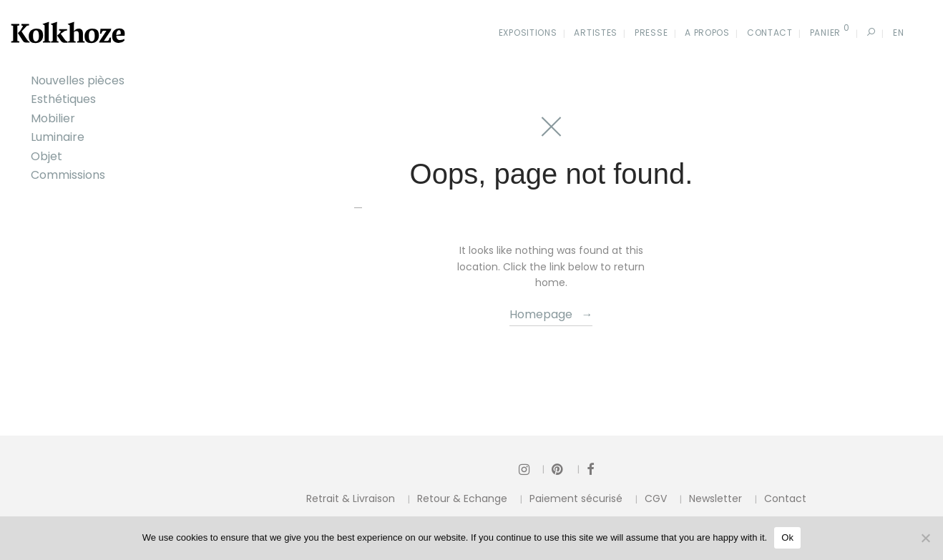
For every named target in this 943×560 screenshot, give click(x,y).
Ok (787, 537)
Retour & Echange (462, 498)
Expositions (528, 33)
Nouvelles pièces (78, 80)
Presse (651, 33)
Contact (770, 33)
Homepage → (551, 314)
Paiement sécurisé (576, 498)
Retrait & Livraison (351, 498)
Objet (47, 156)
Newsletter (715, 498)
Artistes (596, 33)
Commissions (68, 175)
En (898, 33)
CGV (656, 498)
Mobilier (53, 118)
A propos (707, 33)
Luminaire (58, 137)
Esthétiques (63, 99)
